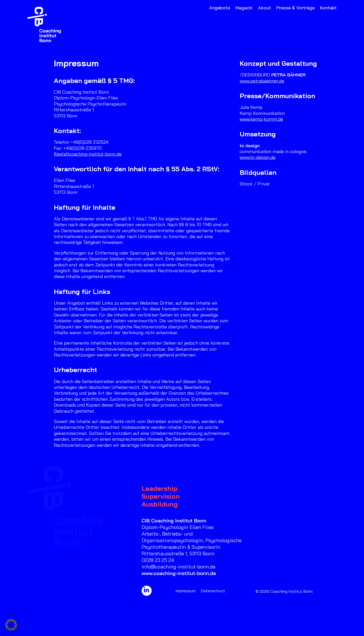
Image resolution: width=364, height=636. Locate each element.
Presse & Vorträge (295, 8)
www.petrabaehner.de (262, 81)
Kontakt (328, 8)
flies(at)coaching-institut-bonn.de (88, 154)
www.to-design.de (258, 157)
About (264, 8)
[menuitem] (221, 25)
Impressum (186, 591)
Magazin (244, 8)
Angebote (220, 8)
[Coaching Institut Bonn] (44, 25)
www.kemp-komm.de (261, 119)
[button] (146, 591)
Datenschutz (213, 591)
